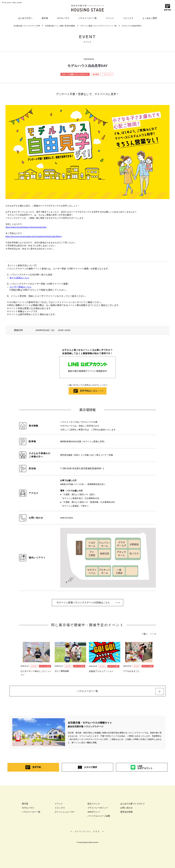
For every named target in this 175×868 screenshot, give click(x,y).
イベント (110, 18)
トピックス (128, 18)
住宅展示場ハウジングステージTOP (27, 26)
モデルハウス (63, 18)
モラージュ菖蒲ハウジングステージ (75, 74)
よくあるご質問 (150, 18)
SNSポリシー (94, 813)
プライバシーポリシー (98, 809)
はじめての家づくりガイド (133, 805)
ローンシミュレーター (65, 813)
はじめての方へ (25, 18)
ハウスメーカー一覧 (87, 18)
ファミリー (108, 74)
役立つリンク (94, 805)
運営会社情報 (126, 813)
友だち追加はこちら (19, 278)
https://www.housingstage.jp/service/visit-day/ (26, 227)
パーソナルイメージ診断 (99, 817)
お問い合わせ (126, 809)
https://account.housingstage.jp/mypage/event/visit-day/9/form (34, 236)
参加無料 (96, 74)
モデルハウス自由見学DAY (132, 26)
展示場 (45, 18)
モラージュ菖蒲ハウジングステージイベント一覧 (98, 26)
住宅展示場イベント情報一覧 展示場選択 (60, 26)
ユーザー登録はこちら (21, 287)
